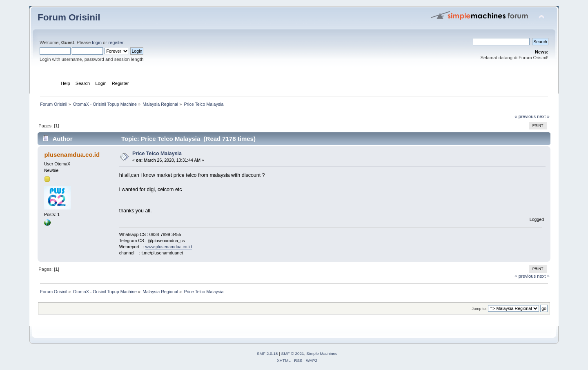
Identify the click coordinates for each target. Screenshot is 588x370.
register (116, 42)
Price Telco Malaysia (157, 154)
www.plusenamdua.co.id (169, 247)
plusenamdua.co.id (72, 155)
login (97, 42)
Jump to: (479, 309)
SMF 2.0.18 (267, 353)
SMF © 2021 (293, 353)
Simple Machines (322, 353)
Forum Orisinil (69, 17)
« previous (525, 116)
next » (543, 116)
